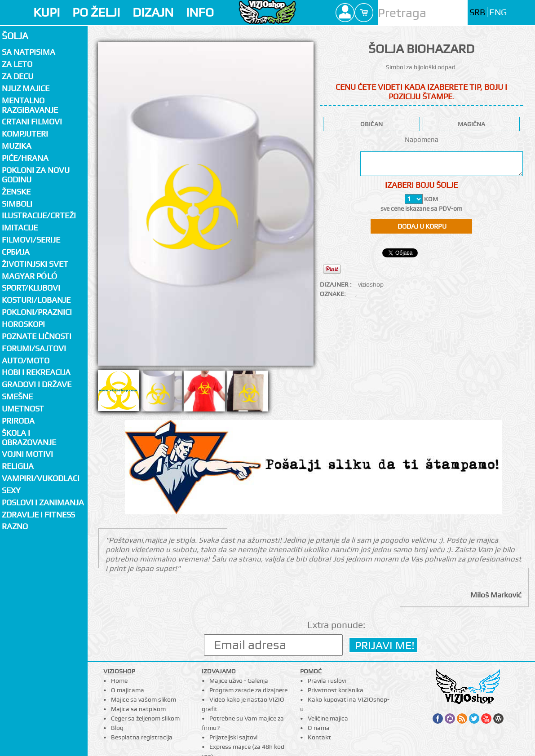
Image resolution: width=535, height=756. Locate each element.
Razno (15, 526)
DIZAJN (153, 12)
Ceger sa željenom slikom (145, 718)
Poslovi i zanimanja (43, 502)
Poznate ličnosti (37, 336)
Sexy (11, 490)
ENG (498, 12)
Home (119, 681)
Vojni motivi (27, 454)
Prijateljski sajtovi (233, 737)
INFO (200, 12)
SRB (477, 12)
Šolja (15, 36)
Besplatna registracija (142, 737)
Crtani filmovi (32, 122)
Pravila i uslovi (327, 681)
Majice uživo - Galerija (239, 681)
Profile (345, 13)
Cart (364, 13)
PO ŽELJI (96, 12)
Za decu (18, 76)
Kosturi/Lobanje (36, 300)
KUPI (46, 12)
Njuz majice (26, 88)
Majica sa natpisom (138, 709)
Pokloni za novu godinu (36, 175)
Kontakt (319, 737)
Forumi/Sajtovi (34, 348)
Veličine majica (328, 718)
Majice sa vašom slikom (144, 699)
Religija (18, 466)
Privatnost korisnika (336, 690)
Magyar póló (30, 276)
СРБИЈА (16, 252)
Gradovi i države (37, 384)
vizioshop (371, 284)
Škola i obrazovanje (29, 438)
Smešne (17, 396)
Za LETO (17, 64)
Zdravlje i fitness (38, 515)
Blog (117, 728)
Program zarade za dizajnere (248, 690)
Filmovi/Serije (31, 240)
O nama (319, 728)
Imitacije (20, 228)
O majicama (128, 690)
